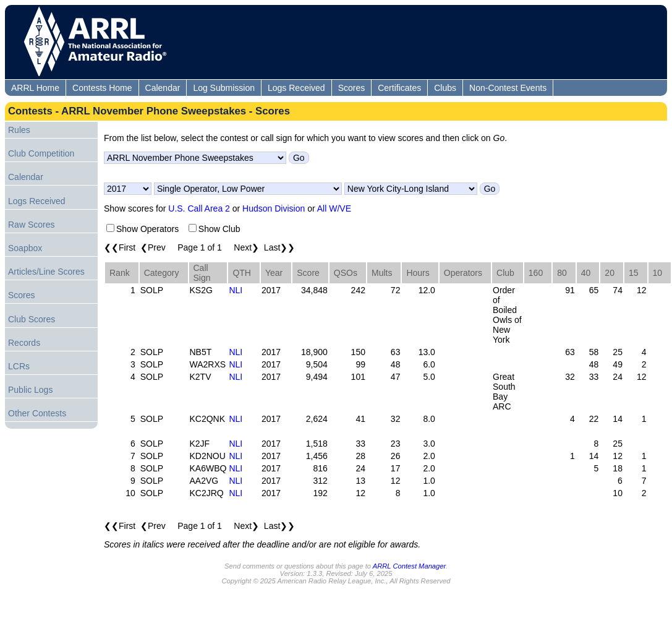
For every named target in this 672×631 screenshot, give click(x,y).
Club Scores (32, 319)
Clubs (445, 88)
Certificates (399, 88)
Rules (19, 130)
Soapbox (25, 248)
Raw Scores (31, 225)
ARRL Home (35, 88)
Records (24, 343)
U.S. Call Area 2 (199, 208)
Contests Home (102, 88)
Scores (352, 88)
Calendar (163, 88)
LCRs (19, 366)
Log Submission (224, 88)
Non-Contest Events (508, 88)
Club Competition (41, 153)
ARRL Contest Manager (409, 566)
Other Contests (37, 413)
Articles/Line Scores (46, 272)
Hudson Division (274, 208)
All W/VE (334, 208)
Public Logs (30, 390)
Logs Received (296, 88)
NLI (236, 290)
